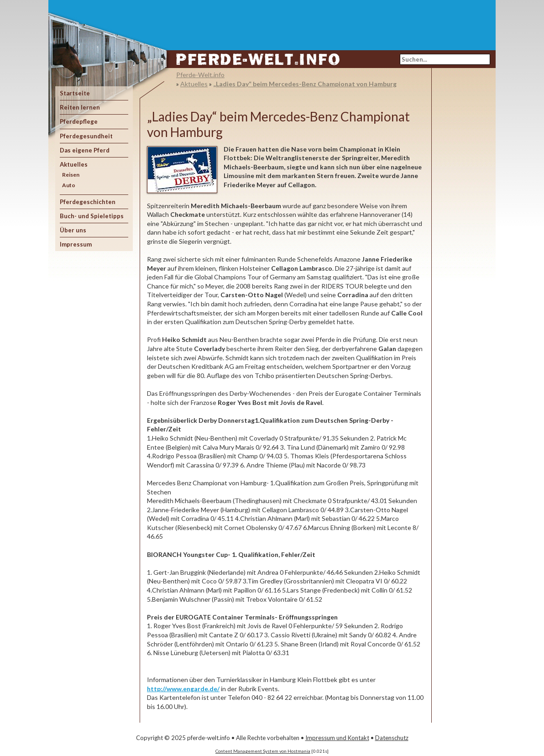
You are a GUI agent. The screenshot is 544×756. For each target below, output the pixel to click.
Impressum (76, 244)
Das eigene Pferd (85, 150)
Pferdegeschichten (88, 202)
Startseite (75, 93)
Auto (69, 185)
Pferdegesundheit (86, 136)
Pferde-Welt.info (200, 75)
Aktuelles (74, 164)
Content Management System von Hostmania (263, 751)
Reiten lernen (80, 107)
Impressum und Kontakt (337, 738)
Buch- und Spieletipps (92, 216)
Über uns (73, 230)
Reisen (71, 175)
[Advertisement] (325, 21)
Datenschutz (392, 738)
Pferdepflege (79, 121)
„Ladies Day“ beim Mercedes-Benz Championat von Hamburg (305, 84)
